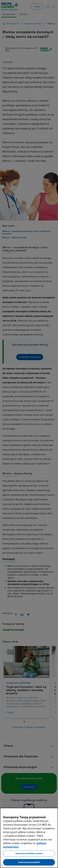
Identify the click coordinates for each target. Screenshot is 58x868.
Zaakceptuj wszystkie (29, 862)
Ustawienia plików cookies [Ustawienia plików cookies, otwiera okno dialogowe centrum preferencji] (29, 853)
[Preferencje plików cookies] (2, 865)
